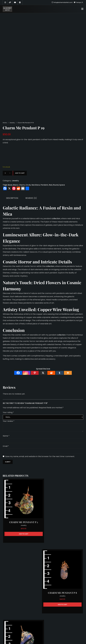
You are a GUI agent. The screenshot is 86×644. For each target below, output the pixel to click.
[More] (68, 373)
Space (62, 185)
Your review (9, 421)
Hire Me (53, 631)
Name (6, 436)
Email (6, 446)
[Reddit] (51, 373)
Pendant (44, 185)
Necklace (36, 185)
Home (5, 123)
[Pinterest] (35, 373)
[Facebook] (18, 373)
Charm (22, 185)
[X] (43, 373)
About (31, 631)
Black (15, 185)
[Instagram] (26, 373)
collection (56, 219)
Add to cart (20, 173)
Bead (10, 185)
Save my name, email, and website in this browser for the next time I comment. (40, 456)
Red (51, 185)
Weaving (71, 309)
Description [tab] (12, 198)
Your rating (8, 412)
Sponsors (42, 631)
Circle (28, 185)
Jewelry (12, 123)
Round (56, 185)
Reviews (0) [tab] (31, 198)
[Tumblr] (60, 373)
